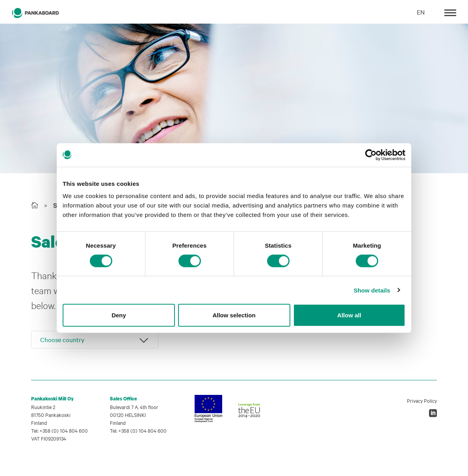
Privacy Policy (422, 400)
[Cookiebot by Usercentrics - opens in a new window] (371, 155)
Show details (372, 290)
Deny (119, 315)
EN (421, 12)
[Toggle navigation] (450, 12)
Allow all (349, 315)
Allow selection (234, 315)
